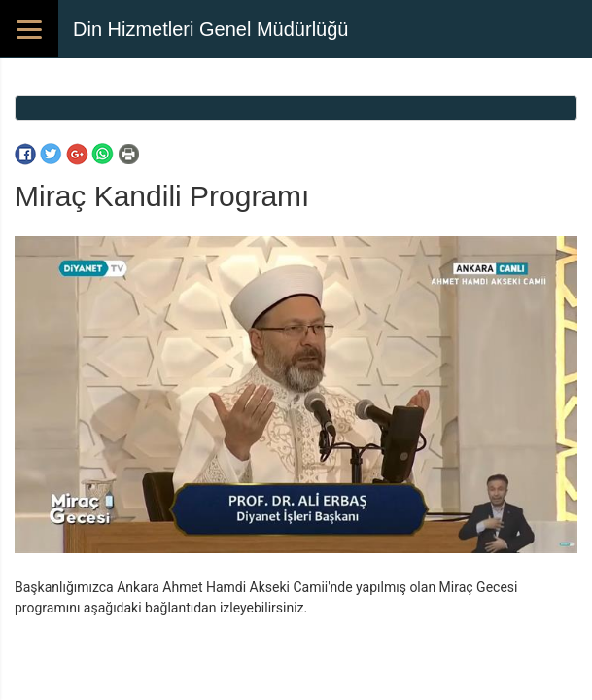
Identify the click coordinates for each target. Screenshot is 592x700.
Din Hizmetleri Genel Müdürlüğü (210, 29)
